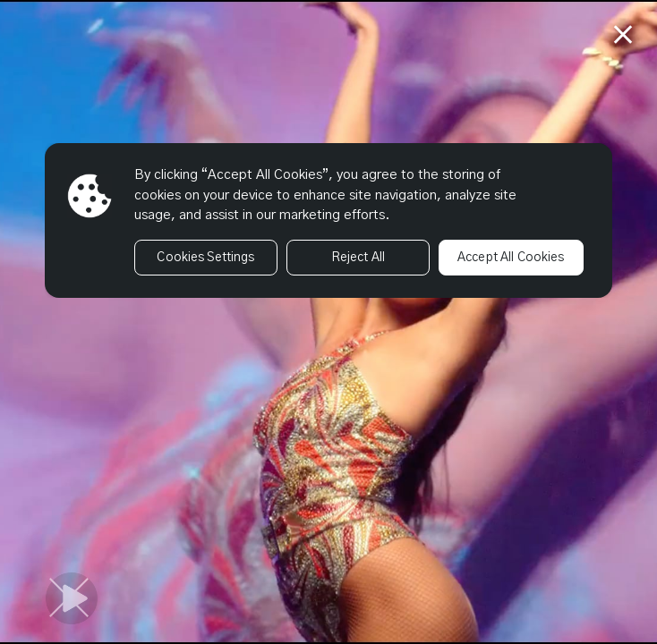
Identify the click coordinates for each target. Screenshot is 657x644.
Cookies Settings (205, 258)
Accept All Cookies (511, 258)
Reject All (358, 258)
